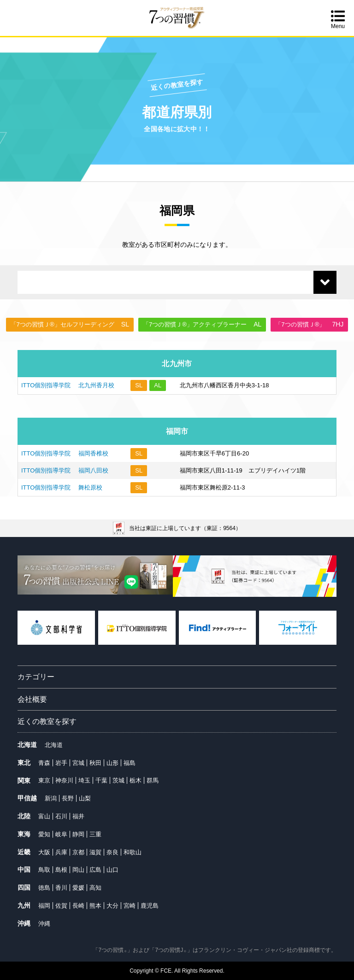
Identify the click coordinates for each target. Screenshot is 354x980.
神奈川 (64, 780)
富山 (44, 816)
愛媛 (78, 888)
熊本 (95, 906)
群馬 (153, 780)
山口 (112, 870)
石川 (61, 816)
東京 (44, 780)
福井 (78, 816)
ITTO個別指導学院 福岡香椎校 (65, 453)
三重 (95, 834)
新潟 (51, 798)
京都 (78, 852)
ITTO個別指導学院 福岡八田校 (65, 470)
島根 (61, 870)
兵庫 (61, 852)
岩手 (61, 763)
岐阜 (61, 834)
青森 (44, 763)
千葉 (101, 780)
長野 (68, 798)
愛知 (44, 834)
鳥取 (44, 870)
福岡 (44, 906)
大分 (112, 906)
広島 (95, 870)
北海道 (54, 745)
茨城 (118, 780)
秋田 (95, 763)
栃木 (136, 780)
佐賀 (61, 906)
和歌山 (133, 852)
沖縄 (44, 924)
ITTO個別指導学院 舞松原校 (62, 487)
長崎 (78, 906)
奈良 (112, 852)
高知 (95, 888)
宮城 (78, 763)
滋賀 (95, 852)
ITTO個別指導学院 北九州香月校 (68, 385)
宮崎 (130, 906)
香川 (61, 888)
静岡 (78, 834)
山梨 (85, 798)
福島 (130, 763)
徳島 (44, 888)
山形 (112, 763)
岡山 (78, 870)
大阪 (44, 852)
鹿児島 (150, 906)
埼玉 (84, 780)
